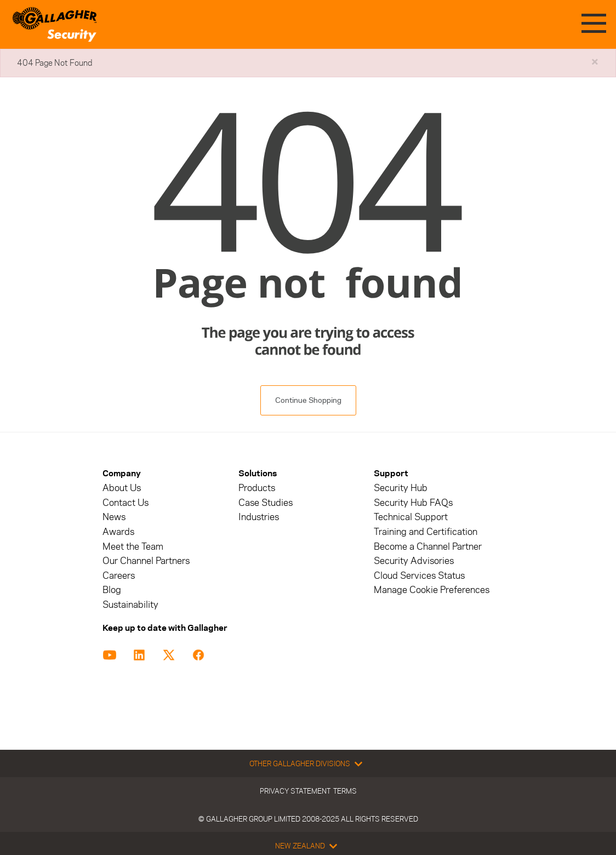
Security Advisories (414, 561)
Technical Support (411, 517)
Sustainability (130, 605)
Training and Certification (426, 532)
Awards (118, 532)
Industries (259, 517)
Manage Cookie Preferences (432, 590)
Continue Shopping (308, 400)
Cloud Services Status (419, 576)
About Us (122, 488)
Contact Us (126, 503)
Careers (119, 576)
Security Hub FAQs (413, 503)
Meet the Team (133, 547)
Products (257, 488)
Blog (112, 590)
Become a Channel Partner (428, 547)
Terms (345, 791)
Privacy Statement (295, 791)
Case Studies (266, 503)
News (114, 517)
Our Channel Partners (146, 561)
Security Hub (401, 488)
